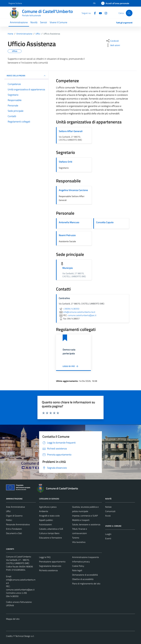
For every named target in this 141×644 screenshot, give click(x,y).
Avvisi (108, 516)
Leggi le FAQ (45, 557)
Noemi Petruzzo (67, 235)
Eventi (108, 538)
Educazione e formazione (50, 538)
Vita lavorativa (79, 542)
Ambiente (44, 511)
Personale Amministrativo (18, 524)
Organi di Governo (14, 516)
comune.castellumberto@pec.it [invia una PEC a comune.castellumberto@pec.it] (82, 315)
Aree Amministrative (15, 507)
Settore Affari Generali (71, 131)
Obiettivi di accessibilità (83, 579)
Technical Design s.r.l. (25, 636)
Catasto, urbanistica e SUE (51, 529)
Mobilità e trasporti (81, 520)
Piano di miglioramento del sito (86, 584)
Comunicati (110, 511)
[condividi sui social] (112, 41)
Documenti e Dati (14, 533)
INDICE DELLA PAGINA (26, 76)
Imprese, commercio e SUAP (85, 516)
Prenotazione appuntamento (52, 562)
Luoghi (108, 534)
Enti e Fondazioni (14, 529)
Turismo (76, 538)
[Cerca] (129, 13)
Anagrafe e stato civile (49, 516)
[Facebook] (94, 13)
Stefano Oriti (65, 162)
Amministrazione (19, 22)
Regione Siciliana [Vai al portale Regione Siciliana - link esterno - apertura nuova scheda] (15, 3)
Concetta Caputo (105, 222)
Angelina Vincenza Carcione (73, 190)
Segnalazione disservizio (50, 566)
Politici (9, 520)
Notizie (108, 507)
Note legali (77, 570)
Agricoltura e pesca (48, 507)
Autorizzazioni (45, 524)
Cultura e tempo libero (49, 533)
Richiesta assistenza (48, 570)
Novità (34, 22)
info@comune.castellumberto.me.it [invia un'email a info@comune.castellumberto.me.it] (77, 312)
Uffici (8, 511)
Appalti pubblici (46, 520)
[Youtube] (99, 13)
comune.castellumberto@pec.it (20, 590)
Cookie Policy (78, 566)
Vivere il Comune (58, 22)
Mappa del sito (13, 619)
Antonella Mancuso (69, 222)
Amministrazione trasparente (86, 557)
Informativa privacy (81, 562)
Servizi (44, 22)
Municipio (68, 268)
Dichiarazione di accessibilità (85, 575)
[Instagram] (105, 13)
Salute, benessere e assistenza (86, 524)
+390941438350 (69, 309)
